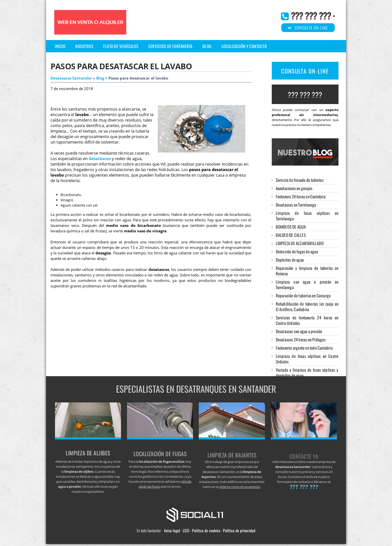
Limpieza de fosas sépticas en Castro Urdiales (307, 359)
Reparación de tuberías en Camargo (303, 296)
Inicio (60, 46)
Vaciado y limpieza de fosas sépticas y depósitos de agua (307, 373)
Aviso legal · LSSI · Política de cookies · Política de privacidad (210, 530)
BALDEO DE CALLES (291, 235)
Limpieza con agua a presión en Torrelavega (307, 285)
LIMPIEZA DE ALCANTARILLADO (300, 243)
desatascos (100, 159)
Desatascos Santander (71, 78)
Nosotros (84, 46)
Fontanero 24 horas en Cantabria (301, 196)
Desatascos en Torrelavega (296, 205)
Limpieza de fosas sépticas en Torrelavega (307, 216)
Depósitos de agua (290, 260)
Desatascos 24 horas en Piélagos (301, 340)
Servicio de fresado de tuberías (300, 180)
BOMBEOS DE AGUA (291, 227)
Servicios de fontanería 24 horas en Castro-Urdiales (307, 320)
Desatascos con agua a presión (299, 331)
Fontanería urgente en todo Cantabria (304, 348)
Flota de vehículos (121, 46)
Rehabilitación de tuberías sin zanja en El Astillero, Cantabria (307, 307)
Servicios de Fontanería (170, 46)
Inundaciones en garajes (294, 188)
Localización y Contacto (244, 46)
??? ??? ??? (311, 15)
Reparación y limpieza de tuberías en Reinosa (307, 271)
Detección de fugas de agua (297, 251)
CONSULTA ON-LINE (305, 71)
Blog (207, 46)
